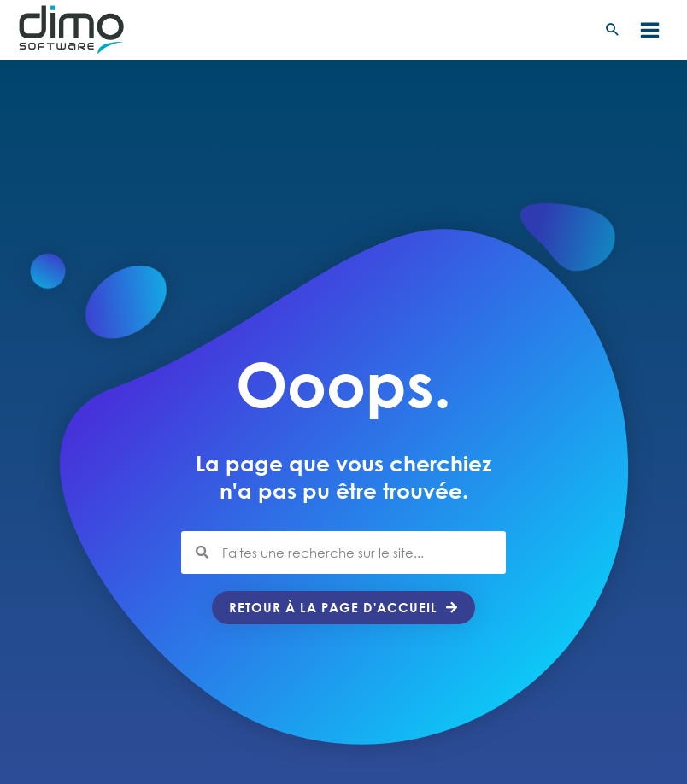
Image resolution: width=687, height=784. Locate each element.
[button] (613, 30)
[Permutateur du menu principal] (650, 30)
